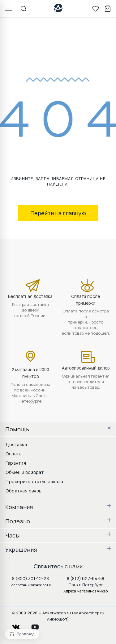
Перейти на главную (58, 213)
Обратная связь (24, 491)
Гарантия (16, 463)
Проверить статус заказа (34, 481)
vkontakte (20, 625)
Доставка (16, 444)
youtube (39, 625)
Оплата (14, 454)
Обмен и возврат (25, 472)
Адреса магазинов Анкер (86, 591)
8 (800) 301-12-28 (30, 578)
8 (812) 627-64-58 (86, 578)
